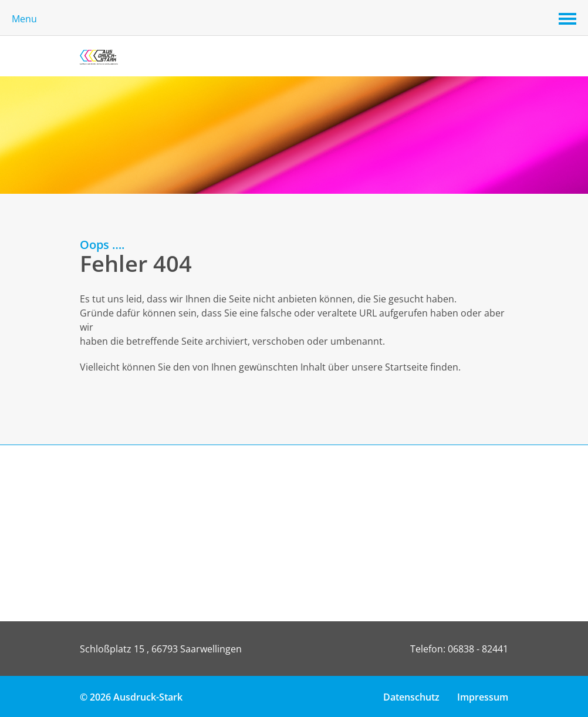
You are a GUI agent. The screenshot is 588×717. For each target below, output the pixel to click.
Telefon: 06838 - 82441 (459, 649)
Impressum (483, 697)
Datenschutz (411, 697)
